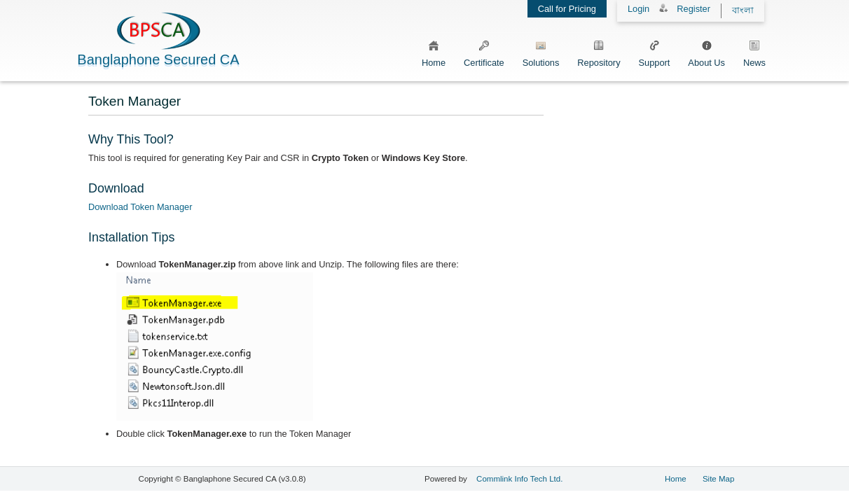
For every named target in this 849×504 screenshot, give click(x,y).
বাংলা (743, 10)
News (754, 52)
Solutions (541, 52)
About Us (706, 52)
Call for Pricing (567, 9)
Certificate (484, 52)
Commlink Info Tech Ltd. (519, 479)
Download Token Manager (140, 207)
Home (434, 52)
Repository (599, 52)
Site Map (718, 479)
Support (655, 52)
